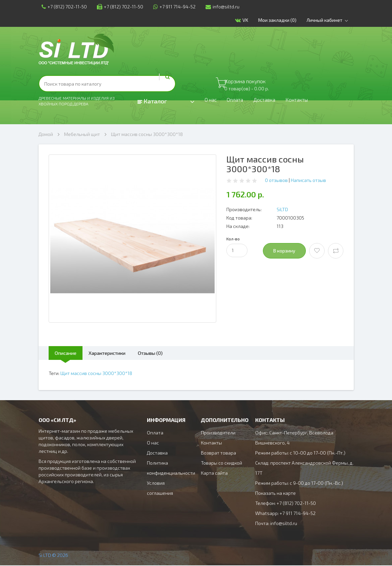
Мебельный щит (82, 134)
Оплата (239, 101)
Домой (46, 134)
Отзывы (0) (170, 353)
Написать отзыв (308, 180)
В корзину (284, 251)
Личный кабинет (332, 20)
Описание (69, 353)
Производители (218, 433)
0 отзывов (276, 180)
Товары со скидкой (221, 463)
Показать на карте (275, 494)
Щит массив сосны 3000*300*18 (147, 134)
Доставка (272, 101)
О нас (212, 101)
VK (245, 20)
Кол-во (233, 239)
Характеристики (119, 353)
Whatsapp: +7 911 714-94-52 (285, 514)
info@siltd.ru (219, 7)
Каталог (152, 101)
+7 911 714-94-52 (171, 7)
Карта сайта (214, 474)
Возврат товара (218, 453)
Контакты (309, 101)
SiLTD (282, 209)
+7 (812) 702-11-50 (61, 7)
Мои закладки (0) (281, 20)
